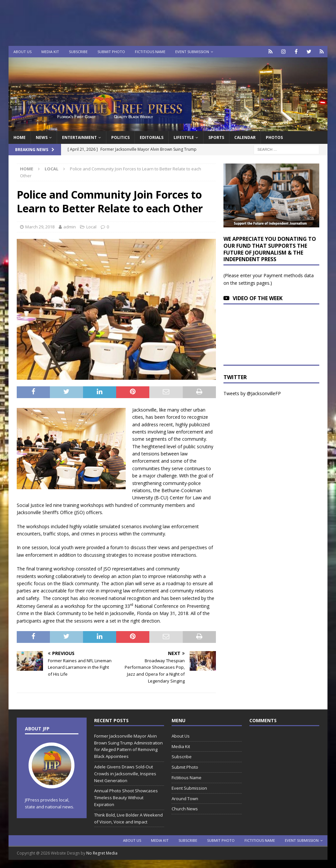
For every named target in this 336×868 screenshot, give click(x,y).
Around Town (185, 799)
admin (70, 227)
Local (91, 227)
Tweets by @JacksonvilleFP (252, 393)
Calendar (245, 137)
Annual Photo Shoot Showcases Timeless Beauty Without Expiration (126, 798)
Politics (120, 137)
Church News (185, 809)
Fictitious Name (150, 52)
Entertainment (79, 137)
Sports (216, 137)
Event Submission (192, 52)
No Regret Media (102, 853)
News (42, 137)
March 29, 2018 (40, 227)
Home (20, 137)
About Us (22, 52)
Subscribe (78, 52)
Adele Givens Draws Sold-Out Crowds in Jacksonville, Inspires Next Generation (125, 774)
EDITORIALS (152, 137)
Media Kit (50, 52)
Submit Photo (111, 52)
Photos (274, 137)
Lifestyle (184, 137)
